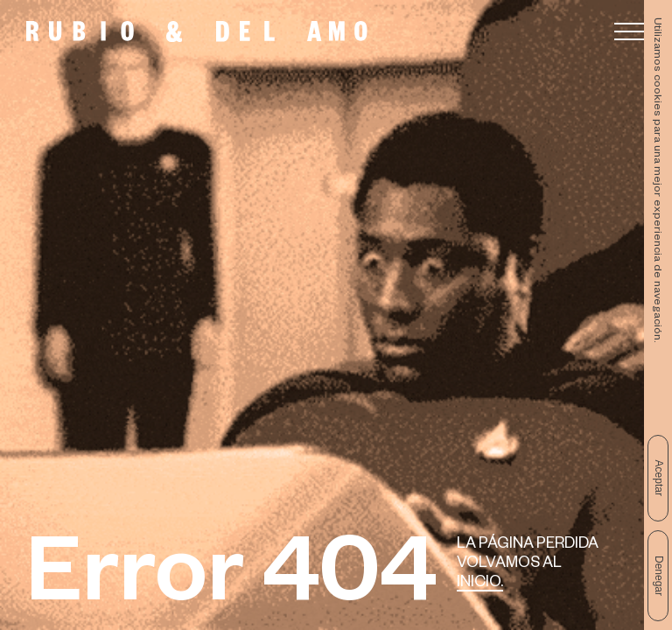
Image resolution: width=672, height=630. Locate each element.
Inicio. (480, 584)
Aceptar (659, 478)
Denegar (659, 576)
